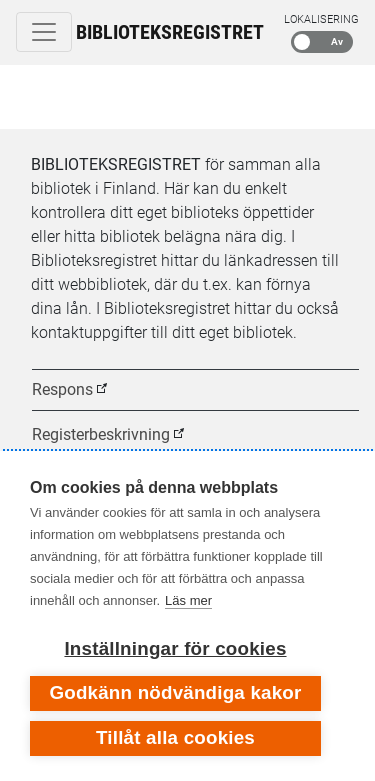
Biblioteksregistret (170, 32)
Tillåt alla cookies (175, 737)
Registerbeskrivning (101, 434)
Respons (62, 389)
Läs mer (188, 600)
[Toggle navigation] (44, 32)
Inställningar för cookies (175, 648)
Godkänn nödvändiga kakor (175, 692)
